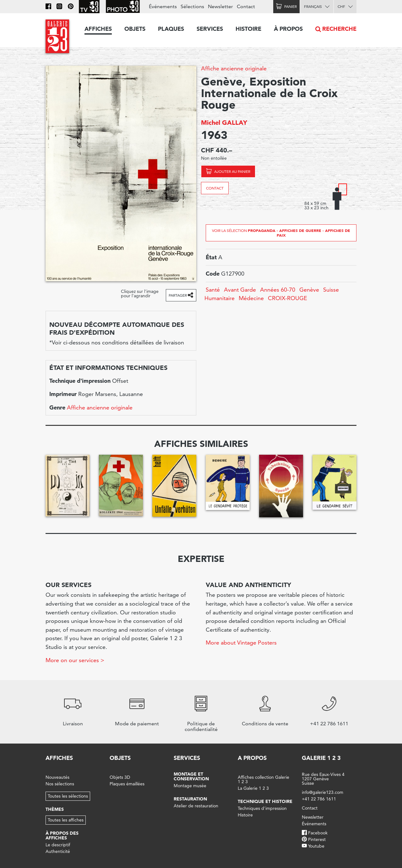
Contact (215, 188)
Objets (135, 29)
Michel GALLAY (224, 123)
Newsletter (220, 6)
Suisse (331, 290)
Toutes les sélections (68, 796)
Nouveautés (57, 777)
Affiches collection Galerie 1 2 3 (263, 779)
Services (210, 29)
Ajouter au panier (232, 171)
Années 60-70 (278, 290)
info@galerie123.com (323, 792)
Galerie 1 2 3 (321, 758)
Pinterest (317, 839)
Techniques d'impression (262, 808)
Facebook (318, 833)
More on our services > (75, 660)
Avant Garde (240, 290)
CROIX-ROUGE (288, 298)
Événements (163, 6)
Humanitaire (220, 298)
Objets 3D (120, 777)
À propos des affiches (62, 835)
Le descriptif (58, 845)
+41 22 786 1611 (319, 799)
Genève (309, 290)
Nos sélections (60, 784)
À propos (288, 29)
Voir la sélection (281, 233)
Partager (178, 295)
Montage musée (190, 786)
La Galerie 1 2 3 (253, 788)
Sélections (192, 6)
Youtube (316, 846)
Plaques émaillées (127, 784)
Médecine (251, 298)
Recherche (339, 29)
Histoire (248, 29)
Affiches (98, 29)
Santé (213, 290)
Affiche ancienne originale (234, 68)
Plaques (171, 29)
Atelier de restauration (196, 806)
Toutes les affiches (66, 820)
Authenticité (58, 851)
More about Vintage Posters (241, 643)
